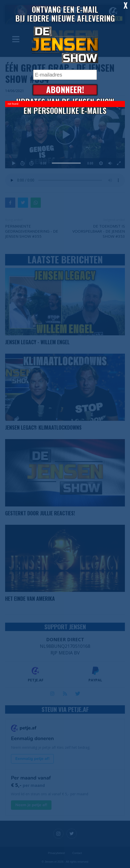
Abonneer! (65, 90)
